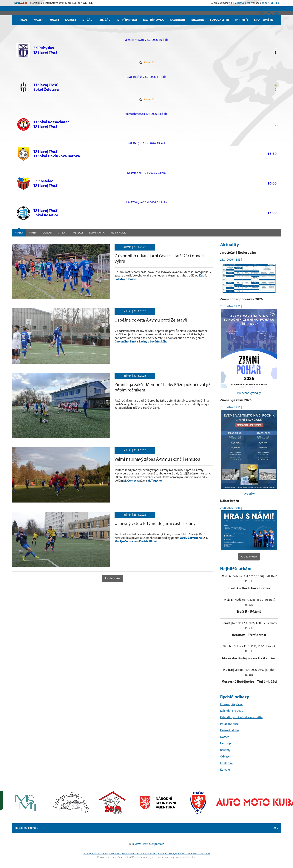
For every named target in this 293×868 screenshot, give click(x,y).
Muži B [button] (54, 20)
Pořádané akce (229, 724)
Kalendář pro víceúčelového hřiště (241, 718)
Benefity (225, 750)
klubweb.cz (243, 3)
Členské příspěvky (231, 704)
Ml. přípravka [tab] (119, 233)
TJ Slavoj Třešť (140, 844)
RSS (276, 828)
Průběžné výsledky (249, 393)
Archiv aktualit (249, 557)
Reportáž (146, 62)
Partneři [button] (242, 20)
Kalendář (177, 20)
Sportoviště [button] (263, 20)
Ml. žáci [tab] (78, 233)
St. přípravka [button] (127, 20)
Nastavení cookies (26, 828)
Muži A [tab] (19, 233)
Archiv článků (112, 579)
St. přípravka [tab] (97, 233)
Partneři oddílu (229, 731)
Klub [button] (24, 20)
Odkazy (225, 757)
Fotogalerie (219, 20)
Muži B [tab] (33, 233)
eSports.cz (158, 844)
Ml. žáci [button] (105, 20)
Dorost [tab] (48, 233)
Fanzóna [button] (197, 20)
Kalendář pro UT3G (232, 711)
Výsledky (249, 494)
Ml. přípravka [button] (154, 20)
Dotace (225, 737)
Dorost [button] (71, 20)
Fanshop (225, 744)
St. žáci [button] (88, 20)
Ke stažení (226, 763)
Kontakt (225, 770)
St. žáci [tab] (63, 233)
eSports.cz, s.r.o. (271, 3)
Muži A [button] (39, 20)
